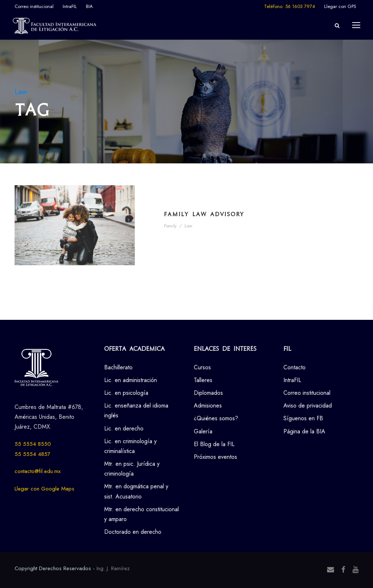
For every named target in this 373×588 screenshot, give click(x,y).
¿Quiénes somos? (216, 418)
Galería (203, 431)
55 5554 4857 (32, 454)
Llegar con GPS (340, 6)
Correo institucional (34, 6)
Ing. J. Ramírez (113, 568)
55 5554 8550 (33, 444)
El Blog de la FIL (214, 444)
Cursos (202, 367)
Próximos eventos (215, 457)
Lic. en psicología (126, 393)
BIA (89, 6)
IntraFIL (70, 6)
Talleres (203, 380)
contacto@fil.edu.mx (38, 471)
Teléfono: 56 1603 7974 (290, 6)
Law (188, 226)
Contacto (295, 367)
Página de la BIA (304, 431)
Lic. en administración (131, 380)
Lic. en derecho (124, 428)
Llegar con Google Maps (44, 489)
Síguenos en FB (303, 418)
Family (170, 226)
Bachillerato (118, 367)
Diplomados (208, 393)
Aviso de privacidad (308, 406)
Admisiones (208, 406)
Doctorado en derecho (133, 532)
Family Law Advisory (204, 214)
